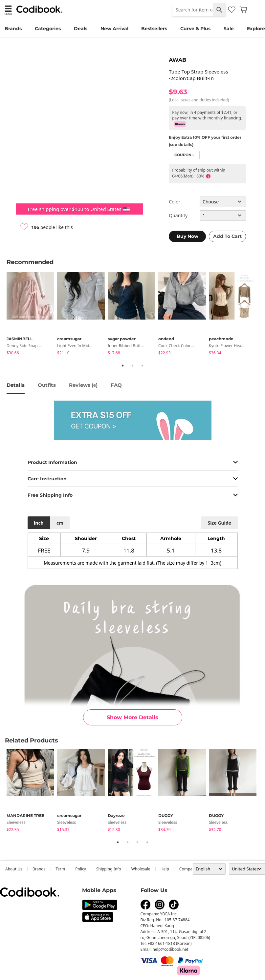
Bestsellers (154, 29)
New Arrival (114, 29)
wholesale (141, 869)
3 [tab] (143, 365)
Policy (81, 869)
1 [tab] (123, 365)
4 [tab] (147, 842)
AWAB (177, 60)
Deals (81, 29)
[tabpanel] (32, 315)
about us (14, 869)
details (16, 385)
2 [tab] (133, 365)
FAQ (116, 385)
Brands (13, 29)
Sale (229, 29)
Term (61, 869)
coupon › (184, 155)
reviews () (83, 385)
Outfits (47, 385)
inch (39, 523)
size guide (219, 523)
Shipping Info (109, 869)
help (165, 869)
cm (60, 523)
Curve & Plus (195, 29)
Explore (256, 29)
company (188, 869)
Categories (48, 29)
